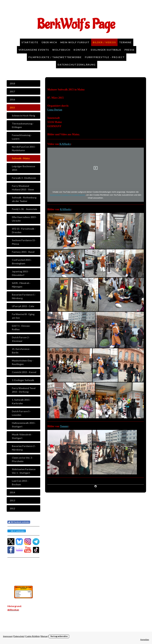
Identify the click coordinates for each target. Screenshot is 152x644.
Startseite (30, 42)
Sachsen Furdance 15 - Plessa (24, 242)
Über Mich (49, 42)
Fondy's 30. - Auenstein (24, 209)
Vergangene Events (34, 50)
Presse (130, 50)
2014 (12, 492)
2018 (12, 83)
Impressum (8, 636)
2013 (12, 500)
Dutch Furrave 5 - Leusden (21, 413)
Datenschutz (19, 636)
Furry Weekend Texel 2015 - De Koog (24, 390)
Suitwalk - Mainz (21, 158)
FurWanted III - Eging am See (23, 316)
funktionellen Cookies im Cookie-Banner (68, 195)
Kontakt (81, 50)
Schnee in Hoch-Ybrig (23, 115)
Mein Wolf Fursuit (75, 42)
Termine (125, 42)
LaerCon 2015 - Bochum (20, 483)
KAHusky (65, 144)
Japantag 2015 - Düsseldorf (21, 273)
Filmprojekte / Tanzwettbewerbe (55, 57)
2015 (12, 107)
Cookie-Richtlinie (33, 636)
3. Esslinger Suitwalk (23, 380)
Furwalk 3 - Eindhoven (24, 178)
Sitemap (44, 636)
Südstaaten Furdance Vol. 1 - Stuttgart (24, 471)
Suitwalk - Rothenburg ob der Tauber (24, 199)
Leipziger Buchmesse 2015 (24, 168)
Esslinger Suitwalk (106, 50)
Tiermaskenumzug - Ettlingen (23, 125)
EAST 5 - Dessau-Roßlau (21, 327)
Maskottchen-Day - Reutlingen (23, 362)
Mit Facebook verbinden (19, 522)
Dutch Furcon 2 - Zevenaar (21, 339)
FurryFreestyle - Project (105, 57)
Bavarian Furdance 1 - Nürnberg (24, 296)
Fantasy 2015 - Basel (23, 252)
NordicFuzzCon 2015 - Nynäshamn (24, 148)
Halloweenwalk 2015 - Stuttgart (24, 425)
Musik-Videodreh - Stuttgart (22, 436)
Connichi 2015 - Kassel (24, 372)
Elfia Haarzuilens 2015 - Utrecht (24, 219)
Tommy (64, 426)
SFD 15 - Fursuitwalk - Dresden (24, 230)
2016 (12, 99)
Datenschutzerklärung (77, 65)
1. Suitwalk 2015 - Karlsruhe (21, 401)
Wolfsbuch (61, 50)
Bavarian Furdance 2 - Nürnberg (24, 448)
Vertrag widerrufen (59, 636)
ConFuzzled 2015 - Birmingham (22, 262)
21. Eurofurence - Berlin (21, 351)
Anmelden (145, 640)
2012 (12, 508)
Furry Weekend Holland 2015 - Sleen (23, 188)
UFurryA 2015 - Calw (23, 306)
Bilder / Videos (104, 42)
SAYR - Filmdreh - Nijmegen (21, 285)
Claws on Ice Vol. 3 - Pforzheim (22, 459)
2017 (12, 91)
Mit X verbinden (16, 531)
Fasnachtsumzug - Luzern (22, 137)
